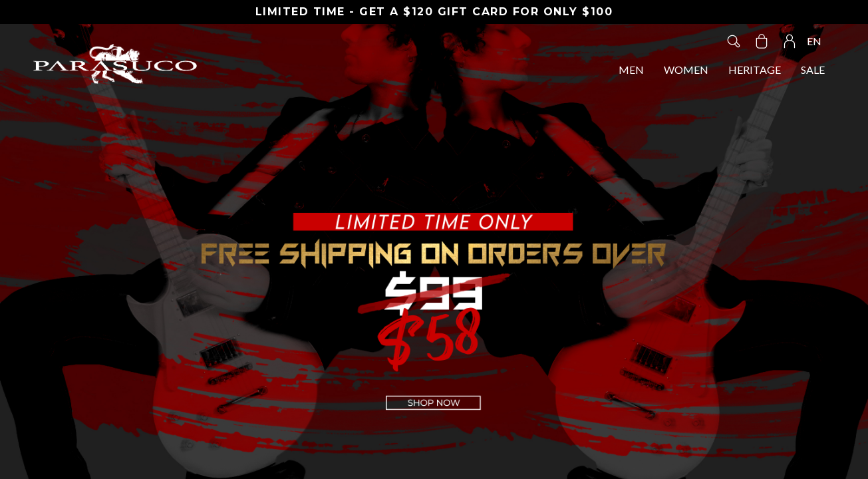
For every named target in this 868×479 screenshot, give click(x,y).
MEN (631, 70)
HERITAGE (755, 70)
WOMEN (686, 70)
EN (814, 41)
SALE (813, 70)
